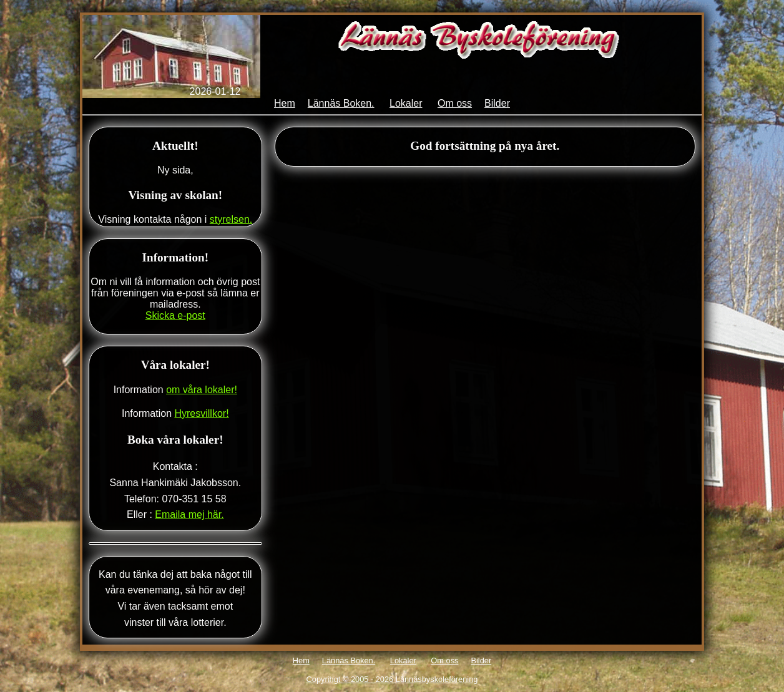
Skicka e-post (175, 315)
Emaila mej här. (189, 514)
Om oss (455, 103)
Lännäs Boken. (341, 103)
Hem (285, 103)
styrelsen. (231, 219)
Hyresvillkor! (201, 413)
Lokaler (406, 103)
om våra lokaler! (202, 390)
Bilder (497, 103)
